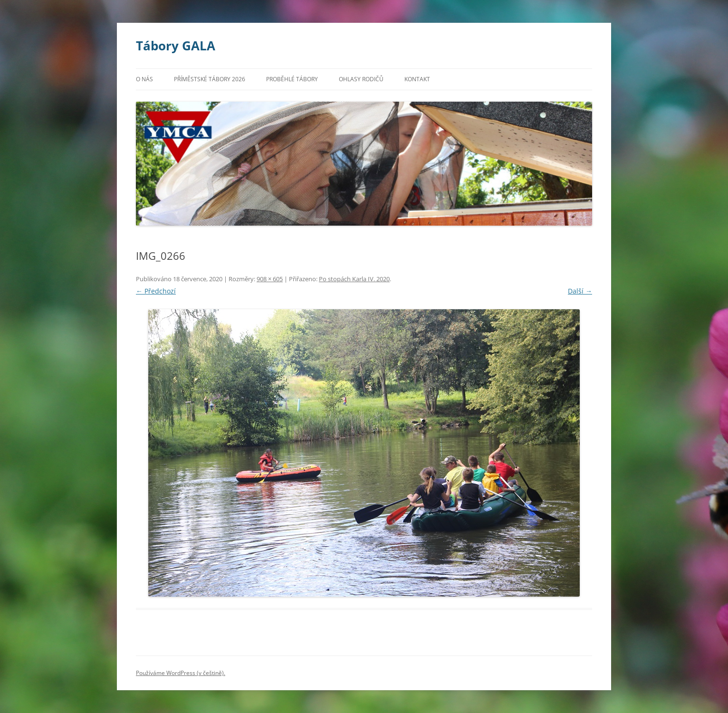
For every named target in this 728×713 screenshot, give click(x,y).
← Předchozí (156, 291)
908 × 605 (270, 279)
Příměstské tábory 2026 (210, 79)
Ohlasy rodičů (361, 79)
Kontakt (417, 79)
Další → (580, 291)
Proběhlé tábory (292, 79)
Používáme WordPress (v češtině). (181, 673)
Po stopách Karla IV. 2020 (354, 279)
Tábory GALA (176, 46)
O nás (144, 79)
